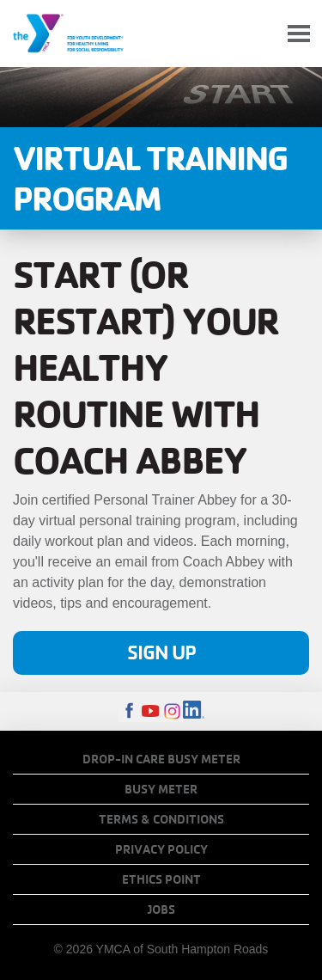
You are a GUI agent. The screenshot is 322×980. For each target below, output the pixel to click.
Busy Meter (161, 789)
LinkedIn (194, 711)
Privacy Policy (161, 849)
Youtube (151, 711)
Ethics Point (161, 879)
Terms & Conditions (161, 819)
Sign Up (161, 652)
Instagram (172, 711)
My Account (258, 34)
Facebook (129, 711)
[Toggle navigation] (299, 34)
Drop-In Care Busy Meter (161, 759)
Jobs (161, 910)
